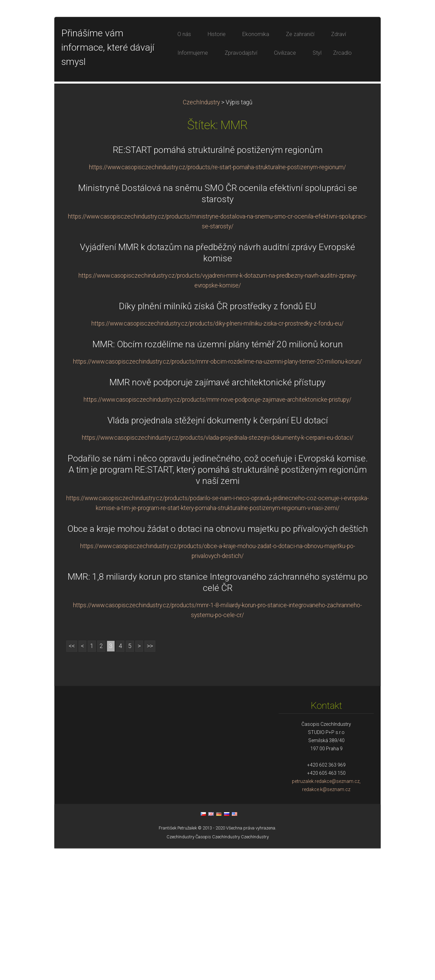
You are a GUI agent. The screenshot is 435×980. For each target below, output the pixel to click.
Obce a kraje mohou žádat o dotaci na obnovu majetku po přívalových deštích (217, 661)
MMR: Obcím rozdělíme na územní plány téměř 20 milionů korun (218, 476)
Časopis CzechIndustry (218, 969)
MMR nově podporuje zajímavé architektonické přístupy (217, 514)
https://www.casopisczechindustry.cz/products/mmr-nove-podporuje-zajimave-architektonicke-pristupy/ (217, 531)
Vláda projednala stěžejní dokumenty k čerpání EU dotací (218, 552)
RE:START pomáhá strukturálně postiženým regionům (218, 282)
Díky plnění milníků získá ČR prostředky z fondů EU (217, 438)
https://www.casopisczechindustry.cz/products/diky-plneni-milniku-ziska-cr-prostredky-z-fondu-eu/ (217, 455)
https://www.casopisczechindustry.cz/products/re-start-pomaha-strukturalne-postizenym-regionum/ (217, 299)
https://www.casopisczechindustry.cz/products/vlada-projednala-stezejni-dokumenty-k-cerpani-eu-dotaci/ (218, 570)
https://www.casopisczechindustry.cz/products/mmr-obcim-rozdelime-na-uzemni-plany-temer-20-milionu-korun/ (217, 493)
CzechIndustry (201, 234)
